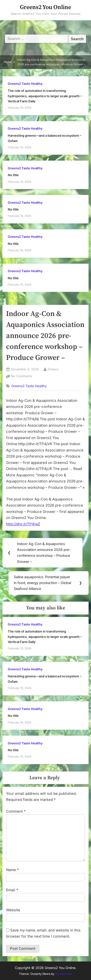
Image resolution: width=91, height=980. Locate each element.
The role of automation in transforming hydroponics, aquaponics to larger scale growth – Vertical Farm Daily (45, 96)
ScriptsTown (64, 974)
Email (12, 890)
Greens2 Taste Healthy (25, 84)
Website (13, 910)
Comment (16, 811)
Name (12, 870)
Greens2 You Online (45, 7)
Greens (53, 369)
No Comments (21, 376)
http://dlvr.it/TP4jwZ (23, 524)
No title (13, 175)
